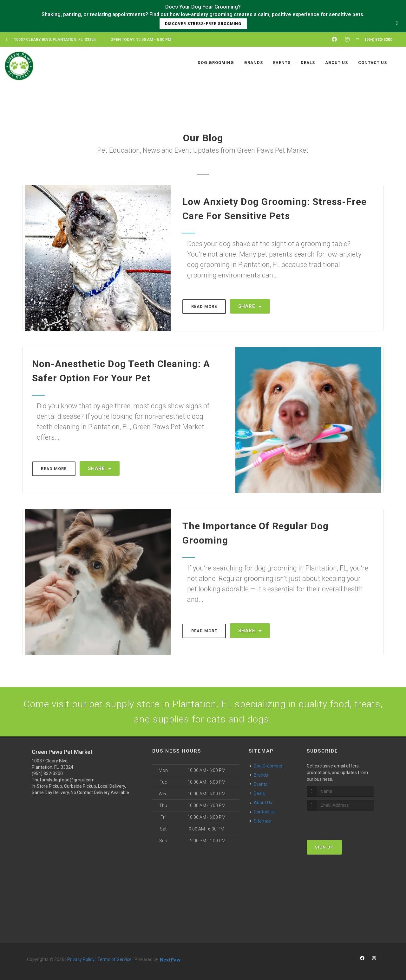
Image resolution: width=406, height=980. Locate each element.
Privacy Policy (81, 959)
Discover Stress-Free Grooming (203, 24)
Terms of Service (115, 959)
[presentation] (341, 822)
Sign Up (324, 847)
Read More (204, 306)
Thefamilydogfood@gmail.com (63, 780)
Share (250, 306)
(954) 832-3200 (47, 773)
